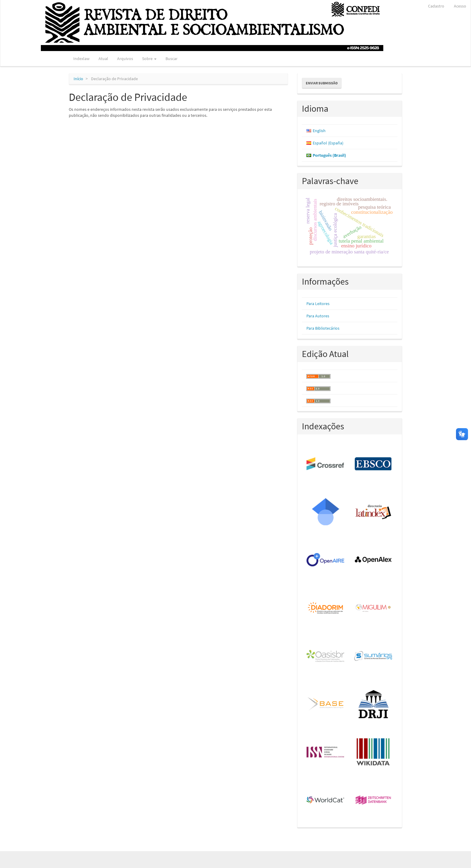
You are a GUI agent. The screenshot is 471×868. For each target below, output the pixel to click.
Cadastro (436, 6)
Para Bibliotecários (323, 328)
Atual (103, 59)
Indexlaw (81, 59)
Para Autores (318, 316)
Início (78, 79)
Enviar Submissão (322, 83)
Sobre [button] (149, 59)
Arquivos (125, 59)
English (319, 131)
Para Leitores (318, 304)
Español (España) (328, 143)
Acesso (460, 6)
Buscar (172, 59)
